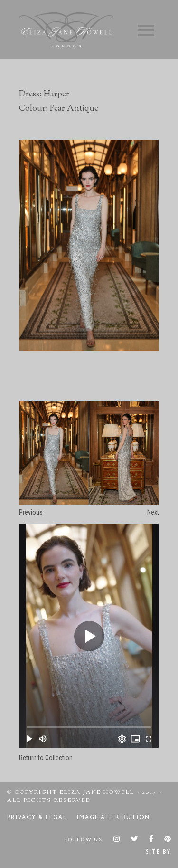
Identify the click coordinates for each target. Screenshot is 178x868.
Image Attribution (113, 818)
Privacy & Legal (37, 818)
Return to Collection (46, 758)
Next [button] (153, 512)
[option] (89, 245)
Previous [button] (31, 512)
